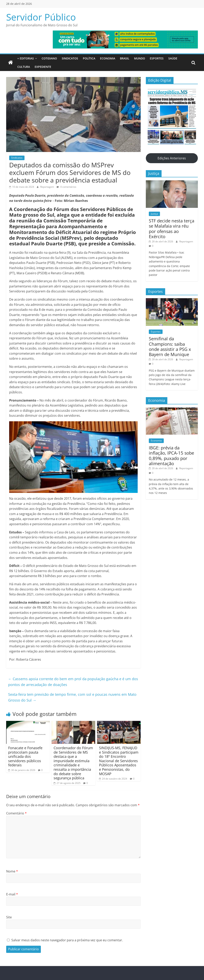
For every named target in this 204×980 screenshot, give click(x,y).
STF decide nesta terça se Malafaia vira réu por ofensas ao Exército (172, 228)
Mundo (140, 58)
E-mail (12, 894)
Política (89, 58)
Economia (108, 58)
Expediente (43, 67)
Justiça (154, 214)
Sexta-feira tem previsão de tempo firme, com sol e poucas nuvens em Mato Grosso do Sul (72, 697)
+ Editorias (26, 58)
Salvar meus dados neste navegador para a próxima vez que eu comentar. (67, 940)
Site (9, 917)
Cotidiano (49, 58)
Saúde (173, 58)
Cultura (24, 67)
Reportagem (47, 187)
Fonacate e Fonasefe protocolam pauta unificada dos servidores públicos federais (25, 756)
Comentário (16, 813)
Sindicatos (70, 58)
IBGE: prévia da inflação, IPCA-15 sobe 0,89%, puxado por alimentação (171, 455)
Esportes (157, 58)
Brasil (125, 58)
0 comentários (66, 187)
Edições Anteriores (172, 158)
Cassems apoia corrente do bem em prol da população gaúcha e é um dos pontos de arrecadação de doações (73, 682)
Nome (12, 871)
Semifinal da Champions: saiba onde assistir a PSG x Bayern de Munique (170, 346)
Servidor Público (41, 17)
